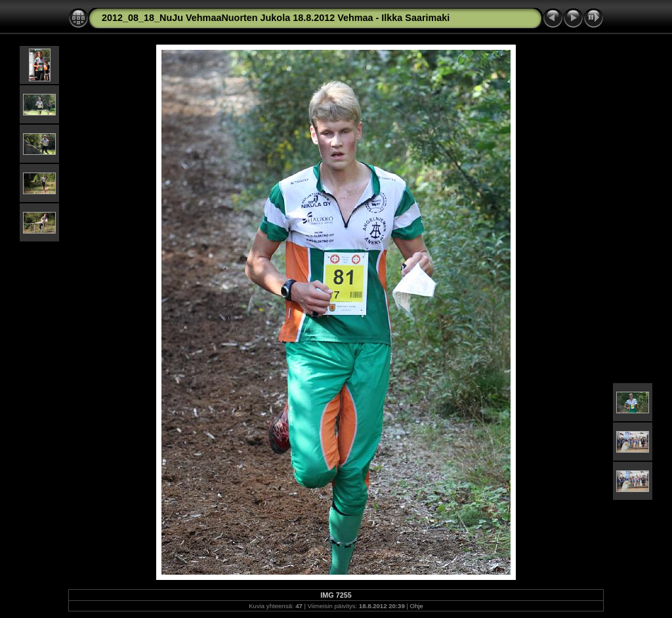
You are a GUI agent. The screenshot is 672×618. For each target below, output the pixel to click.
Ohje (417, 606)
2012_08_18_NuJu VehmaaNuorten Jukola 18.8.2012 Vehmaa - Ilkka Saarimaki (276, 18)
